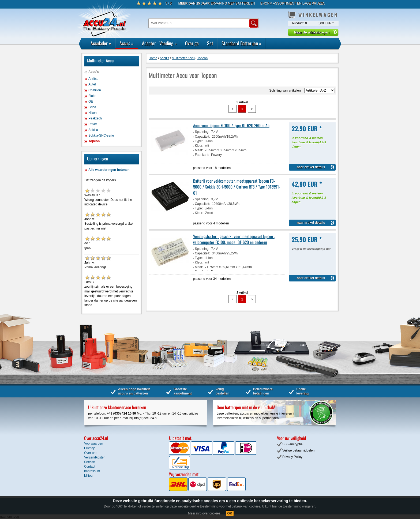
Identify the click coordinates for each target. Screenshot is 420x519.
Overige (192, 43)
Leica (92, 107)
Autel (92, 84)
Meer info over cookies (204, 513)
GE (91, 101)
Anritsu (93, 79)
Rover (93, 124)
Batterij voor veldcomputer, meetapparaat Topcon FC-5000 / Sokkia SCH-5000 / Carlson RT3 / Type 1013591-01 (237, 187)
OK (230, 513)
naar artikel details (311, 167)
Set (210, 43)
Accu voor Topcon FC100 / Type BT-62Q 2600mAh (231, 125)
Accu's (127, 43)
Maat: (199, 150)
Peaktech (95, 118)
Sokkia (93, 130)
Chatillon (95, 90)
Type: (199, 141)
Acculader (101, 43)
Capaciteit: (203, 137)
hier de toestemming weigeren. (294, 506)
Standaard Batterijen (241, 43)
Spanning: (202, 132)
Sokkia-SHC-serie (101, 136)
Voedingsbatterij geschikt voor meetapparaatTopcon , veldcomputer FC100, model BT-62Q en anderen (234, 239)
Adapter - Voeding (159, 43)
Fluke (92, 96)
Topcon (94, 141)
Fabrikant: (202, 155)
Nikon (93, 113)
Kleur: (199, 146)
